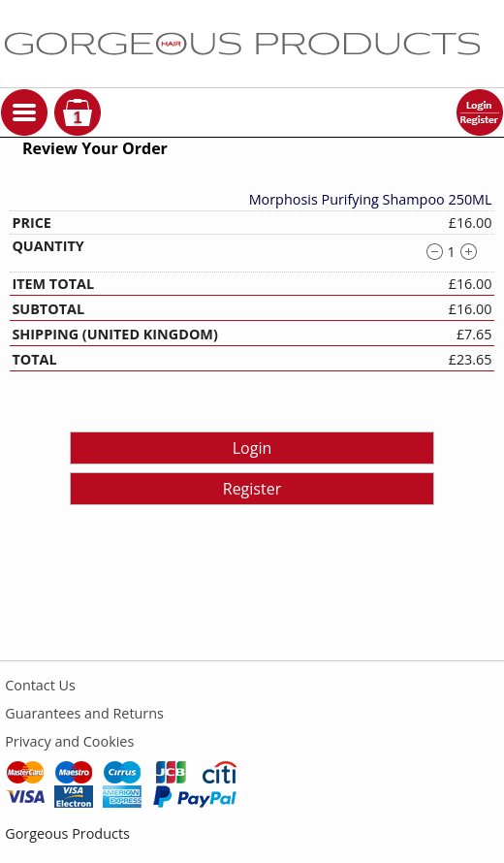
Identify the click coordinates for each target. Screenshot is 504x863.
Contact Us (40, 685)
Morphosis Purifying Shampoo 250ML (371, 199)
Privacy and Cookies (69, 741)
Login (252, 448)
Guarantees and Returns (84, 713)
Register (252, 489)
